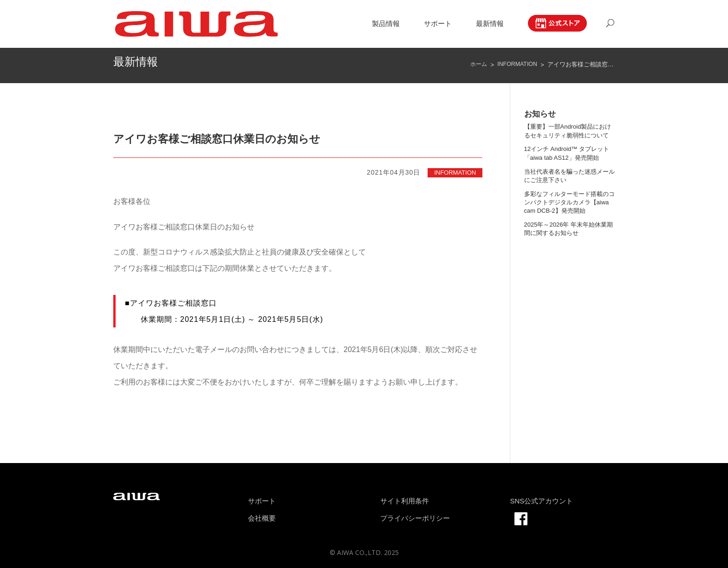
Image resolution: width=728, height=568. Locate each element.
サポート (438, 25)
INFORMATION (455, 172)
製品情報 (386, 25)
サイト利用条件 (405, 500)
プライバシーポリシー (415, 518)
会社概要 (262, 518)
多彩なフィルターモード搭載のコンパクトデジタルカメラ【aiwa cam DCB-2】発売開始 (569, 202)
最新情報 (490, 25)
